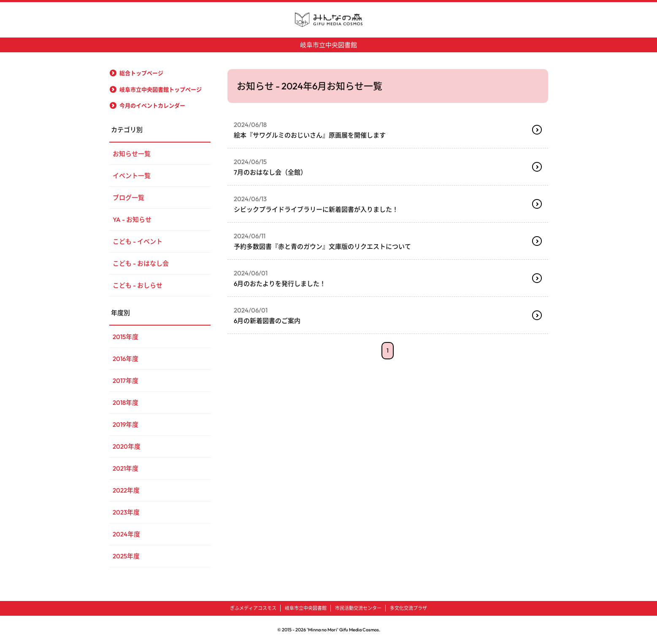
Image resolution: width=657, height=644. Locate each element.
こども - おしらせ (138, 285)
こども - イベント (138, 241)
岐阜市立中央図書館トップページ (161, 89)
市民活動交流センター (358, 608)
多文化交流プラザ (408, 608)
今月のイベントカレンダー (152, 105)
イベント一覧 (132, 176)
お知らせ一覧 (132, 154)
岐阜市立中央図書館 (328, 45)
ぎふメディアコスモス (253, 608)
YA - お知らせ (132, 220)
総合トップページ (141, 73)
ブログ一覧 (128, 198)
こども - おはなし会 (141, 263)
